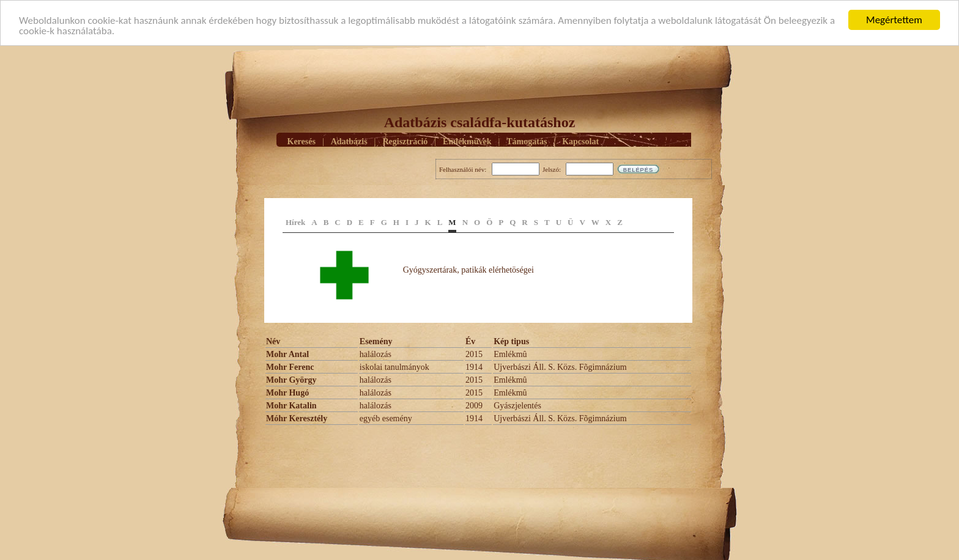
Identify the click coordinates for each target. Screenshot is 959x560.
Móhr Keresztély (297, 418)
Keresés (302, 141)
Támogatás (527, 141)
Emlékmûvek (467, 141)
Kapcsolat (580, 141)
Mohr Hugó (287, 393)
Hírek (295, 222)
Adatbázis (349, 141)
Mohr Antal (287, 354)
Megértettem (894, 20)
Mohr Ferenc (290, 367)
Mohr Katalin (291, 406)
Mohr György (291, 380)
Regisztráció (405, 141)
